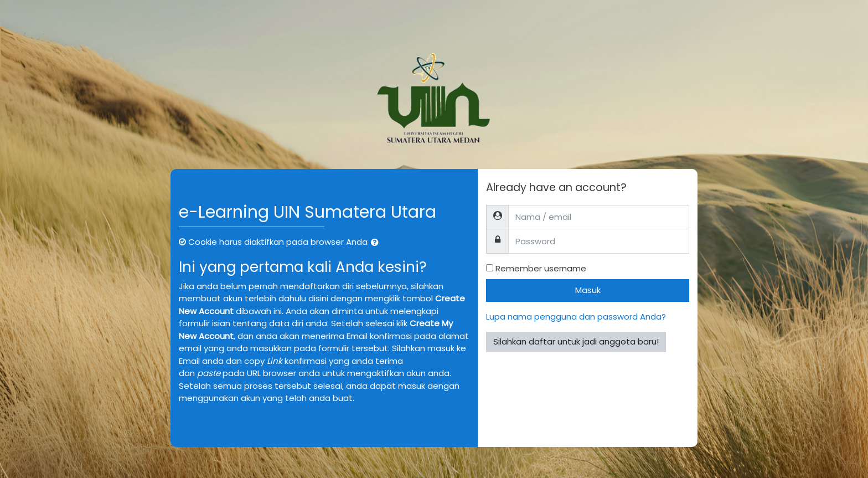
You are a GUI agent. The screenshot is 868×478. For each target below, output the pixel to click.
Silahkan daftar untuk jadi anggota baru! (576, 341)
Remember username (541, 268)
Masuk (588, 290)
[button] (377, 243)
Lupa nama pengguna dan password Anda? (576, 317)
